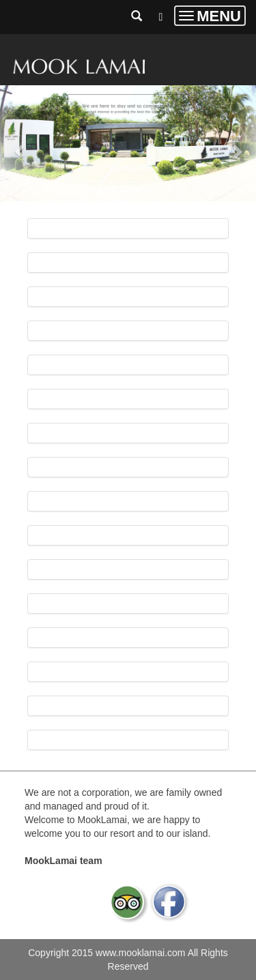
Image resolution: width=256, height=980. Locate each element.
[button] (19, 145)
